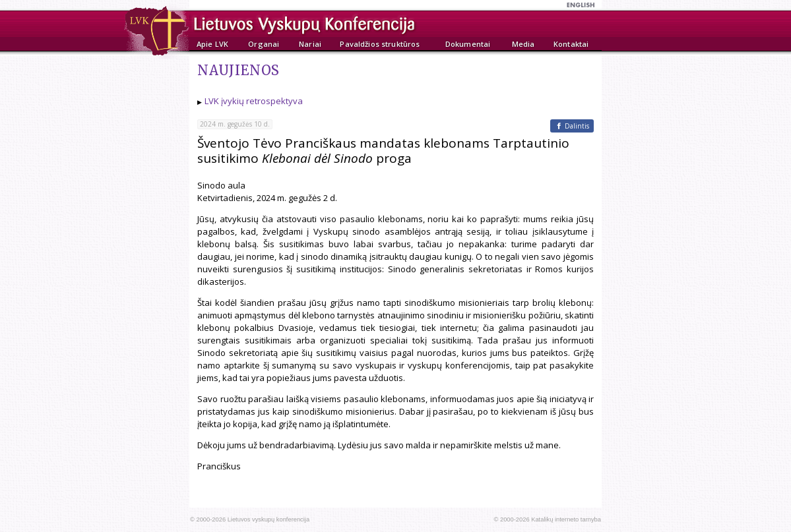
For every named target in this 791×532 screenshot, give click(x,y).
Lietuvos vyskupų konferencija (269, 519)
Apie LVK (212, 44)
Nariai (310, 44)
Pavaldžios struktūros (380, 44)
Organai (264, 44)
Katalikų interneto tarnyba (566, 519)
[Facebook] (572, 126)
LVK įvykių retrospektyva (254, 101)
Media (523, 44)
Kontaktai (571, 44)
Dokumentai (468, 44)
